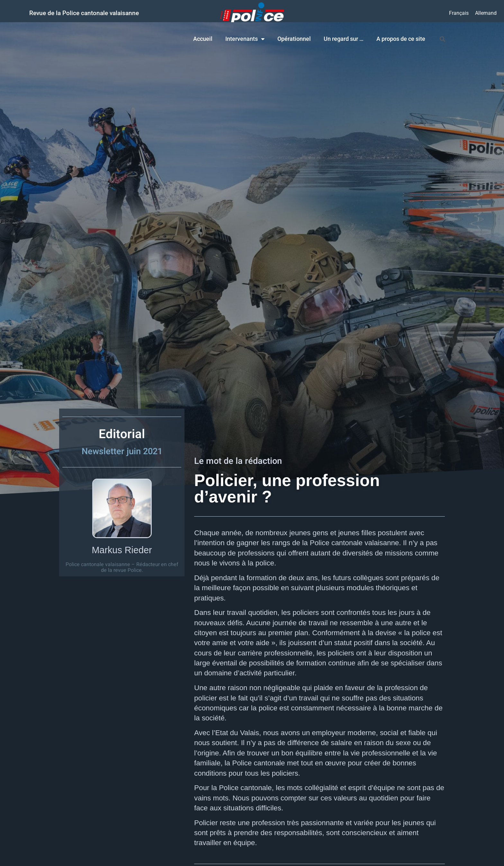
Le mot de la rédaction (238, 461)
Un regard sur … (344, 39)
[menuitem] (459, 13)
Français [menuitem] (459, 13)
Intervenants (245, 39)
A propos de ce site (401, 39)
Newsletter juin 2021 (122, 451)
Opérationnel (294, 39)
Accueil (203, 39)
